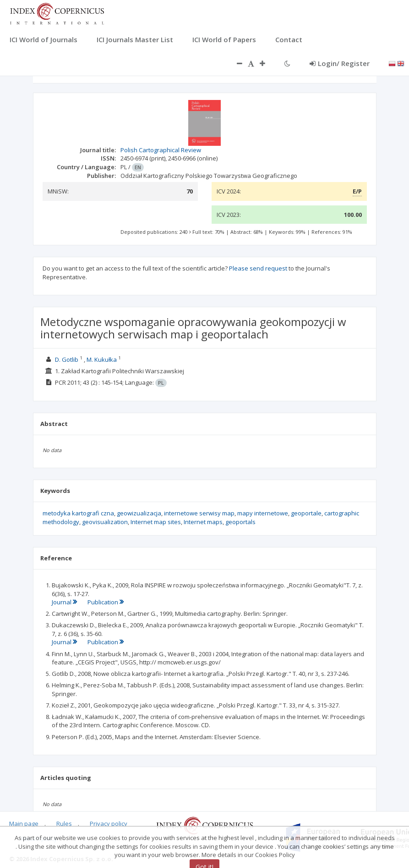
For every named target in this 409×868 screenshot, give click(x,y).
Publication (106, 602)
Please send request (258, 268)
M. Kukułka (102, 359)
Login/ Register (340, 63)
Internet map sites (156, 522)
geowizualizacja (139, 513)
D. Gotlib (67, 359)
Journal (65, 602)
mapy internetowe (263, 513)
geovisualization (105, 522)
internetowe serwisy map (199, 513)
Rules (64, 824)
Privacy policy (109, 824)
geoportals (240, 522)
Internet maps (203, 522)
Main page (24, 824)
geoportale (306, 513)
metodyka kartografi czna (78, 513)
